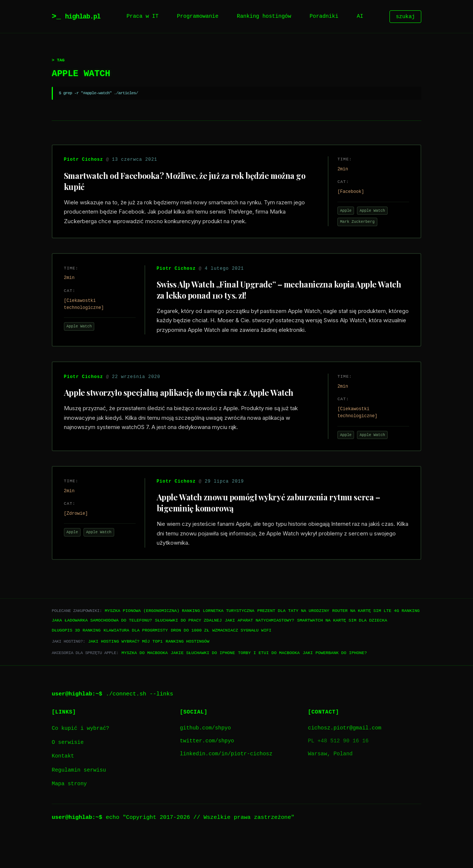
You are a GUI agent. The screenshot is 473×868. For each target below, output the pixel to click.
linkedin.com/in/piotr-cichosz (226, 785)
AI (360, 16)
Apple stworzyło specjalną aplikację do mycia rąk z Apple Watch (182, 415)
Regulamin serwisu (79, 801)
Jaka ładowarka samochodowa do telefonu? (102, 651)
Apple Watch (369, 214)
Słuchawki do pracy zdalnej (188, 651)
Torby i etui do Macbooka (269, 683)
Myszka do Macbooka (145, 683)
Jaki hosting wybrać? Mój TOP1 (125, 672)
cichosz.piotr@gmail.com (345, 759)
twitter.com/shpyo (207, 772)
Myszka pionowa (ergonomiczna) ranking (152, 641)
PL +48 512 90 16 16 (338, 772)
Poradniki (324, 16)
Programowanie (198, 16)
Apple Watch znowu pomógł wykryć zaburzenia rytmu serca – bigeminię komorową (283, 530)
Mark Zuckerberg (354, 225)
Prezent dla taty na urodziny (293, 641)
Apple (342, 214)
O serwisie (68, 773)
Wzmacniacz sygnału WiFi (242, 661)
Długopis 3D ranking (76, 661)
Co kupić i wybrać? (80, 759)
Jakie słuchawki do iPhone (203, 683)
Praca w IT (142, 16)
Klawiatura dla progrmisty (136, 661)
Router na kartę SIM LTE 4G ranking (376, 641)
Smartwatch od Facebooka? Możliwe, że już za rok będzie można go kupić (181, 184)
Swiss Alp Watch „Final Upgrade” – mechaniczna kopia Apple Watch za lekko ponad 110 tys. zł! (273, 299)
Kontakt (63, 787)
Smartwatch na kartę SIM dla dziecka (342, 651)
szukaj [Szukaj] (405, 16)
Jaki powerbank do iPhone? (335, 683)
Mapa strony (69, 815)
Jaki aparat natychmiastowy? (259, 651)
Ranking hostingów (264, 16)
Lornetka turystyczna (229, 641)
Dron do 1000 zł (190, 661)
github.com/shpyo (205, 759)
